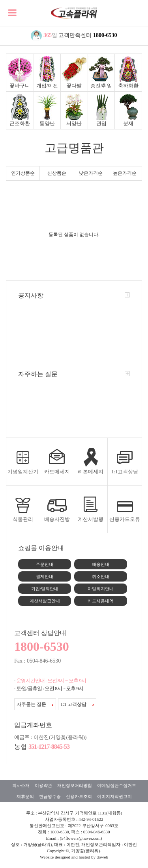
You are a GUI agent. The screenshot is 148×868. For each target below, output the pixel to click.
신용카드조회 (79, 796)
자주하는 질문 (38, 374)
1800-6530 (105, 35)
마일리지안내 (101, 589)
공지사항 (31, 295)
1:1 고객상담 (77, 704)
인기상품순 (23, 173)
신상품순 (57, 173)
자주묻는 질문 (35, 704)
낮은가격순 (91, 173)
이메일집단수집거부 (117, 785)
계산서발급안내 (45, 601)
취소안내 (101, 576)
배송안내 (101, 564)
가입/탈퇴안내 (45, 589)
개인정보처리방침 (75, 785)
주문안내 (45, 564)
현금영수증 (50, 796)
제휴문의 (25, 796)
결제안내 (45, 576)
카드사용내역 (101, 601)
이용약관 (43, 785)
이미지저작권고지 (114, 796)
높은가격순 (125, 173)
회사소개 (21, 785)
